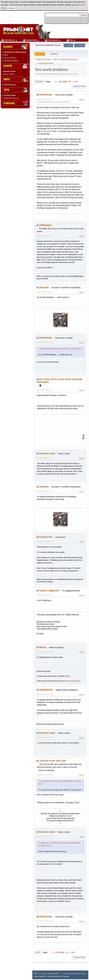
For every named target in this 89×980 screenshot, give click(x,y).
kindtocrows (46, 537)
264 (76, 82)
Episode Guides (10, 71)
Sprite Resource (10, 85)
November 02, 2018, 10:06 (45, 342)
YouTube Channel (74, 681)
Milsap (43, 647)
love (69, 816)
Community (53, 40)
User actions (79, 86)
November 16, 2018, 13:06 (45, 694)
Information (9, 40)
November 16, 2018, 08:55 (45, 652)
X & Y (6, 55)
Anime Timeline (9, 74)
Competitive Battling (11, 61)
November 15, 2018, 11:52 (45, 595)
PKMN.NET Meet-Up (11, 98)
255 (60, 82)
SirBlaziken (45, 225)
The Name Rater (10, 95)
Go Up (38, 952)
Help (65, 974)
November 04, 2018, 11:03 (45, 390)
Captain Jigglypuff (49, 590)
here (42, 276)
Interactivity (31, 40)
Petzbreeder (46, 95)
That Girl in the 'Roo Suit (52, 761)
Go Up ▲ (84, 974)
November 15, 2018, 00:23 (45, 541)
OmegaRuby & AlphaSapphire (15, 52)
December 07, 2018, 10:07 (45, 921)
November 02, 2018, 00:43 (45, 292)
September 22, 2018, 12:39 (45, 99)
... (57, 82)
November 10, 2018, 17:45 (45, 458)
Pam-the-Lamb (47, 453)
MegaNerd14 (46, 690)
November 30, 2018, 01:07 (45, 836)
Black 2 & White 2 (10, 58)
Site (71, 40)
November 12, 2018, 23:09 (45, 491)
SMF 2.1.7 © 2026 (40, 974)
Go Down (39, 82)
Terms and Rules (73, 974)
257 (70, 82)
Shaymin (44, 287)
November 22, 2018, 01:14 (45, 737)
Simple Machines (53, 974)
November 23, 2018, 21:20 (45, 775)
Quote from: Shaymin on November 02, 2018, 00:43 (61, 349)
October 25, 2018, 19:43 (44, 236)
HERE (68, 676)
